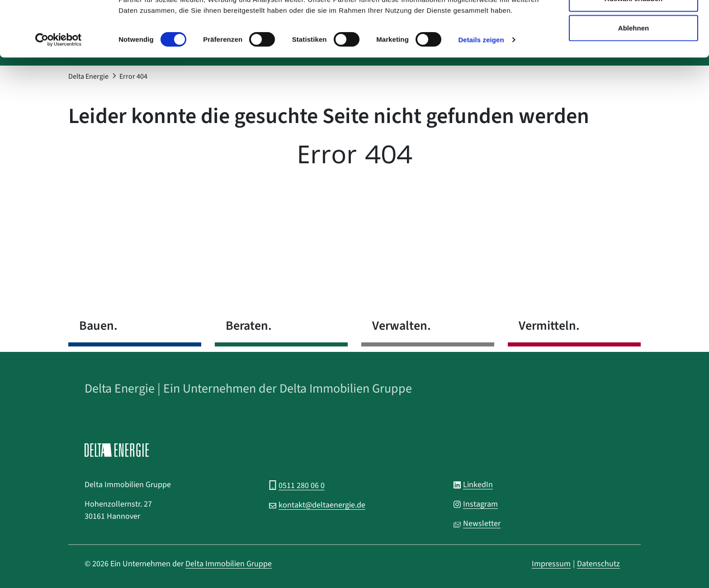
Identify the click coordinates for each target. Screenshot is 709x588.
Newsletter (482, 524)
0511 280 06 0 (302, 486)
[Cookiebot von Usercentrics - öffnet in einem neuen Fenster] (59, 95)
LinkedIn (478, 485)
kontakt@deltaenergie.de (322, 505)
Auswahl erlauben (633, 54)
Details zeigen (481, 95)
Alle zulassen (633, 24)
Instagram (480, 504)
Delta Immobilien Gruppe (229, 564)
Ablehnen (633, 83)
